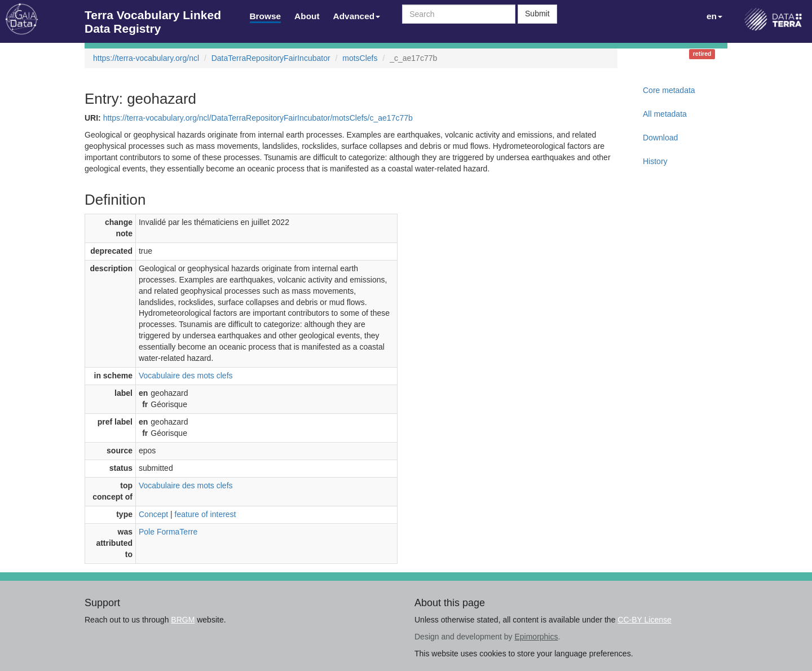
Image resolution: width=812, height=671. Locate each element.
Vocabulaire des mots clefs (186, 376)
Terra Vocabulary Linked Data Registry (153, 18)
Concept (153, 514)
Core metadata (669, 90)
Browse (266, 16)
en (714, 16)
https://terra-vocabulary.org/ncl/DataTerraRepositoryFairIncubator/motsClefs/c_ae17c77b (258, 118)
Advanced (357, 16)
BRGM (183, 620)
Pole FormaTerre (168, 532)
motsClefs (360, 58)
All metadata (665, 114)
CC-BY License (644, 620)
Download (660, 138)
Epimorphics (536, 637)
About (307, 16)
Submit (537, 14)
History (655, 161)
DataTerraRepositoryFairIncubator (271, 58)
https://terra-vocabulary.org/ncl (146, 58)
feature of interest (206, 514)
